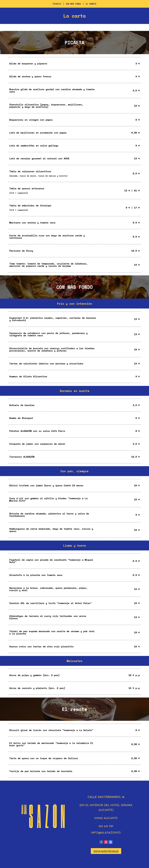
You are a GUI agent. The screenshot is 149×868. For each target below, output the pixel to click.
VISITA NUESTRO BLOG (106, 851)
